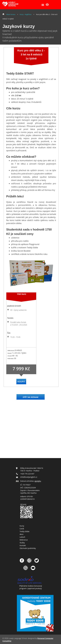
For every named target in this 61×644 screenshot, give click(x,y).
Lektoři (22, 537)
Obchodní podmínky (28, 548)
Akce (22, 534)
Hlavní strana (11, 14)
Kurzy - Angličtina (26, 14)
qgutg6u (38, 481)
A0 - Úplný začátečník (18, 310)
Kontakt (23, 545)
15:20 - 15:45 (15, 337)
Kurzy (22, 526)
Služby (22, 543)
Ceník (22, 529)
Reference (24, 540)
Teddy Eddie (25, 531)
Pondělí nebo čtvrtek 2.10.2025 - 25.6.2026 (19, 324)
